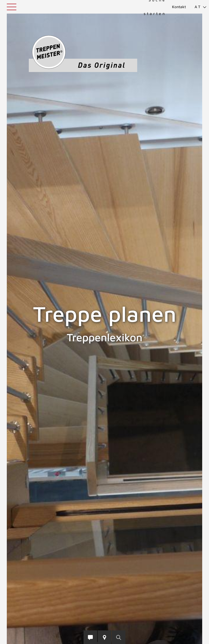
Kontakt (179, 7)
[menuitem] (198, 7)
